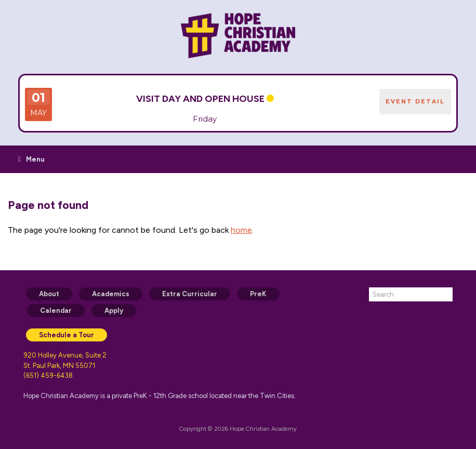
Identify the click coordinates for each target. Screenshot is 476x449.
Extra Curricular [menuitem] (190, 294)
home (241, 230)
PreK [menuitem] (258, 294)
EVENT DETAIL (415, 101)
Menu (31, 159)
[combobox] (411, 294)
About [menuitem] (49, 294)
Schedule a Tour (67, 335)
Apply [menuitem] (114, 311)
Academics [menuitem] (111, 294)
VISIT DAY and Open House (200, 99)
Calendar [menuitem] (56, 311)
